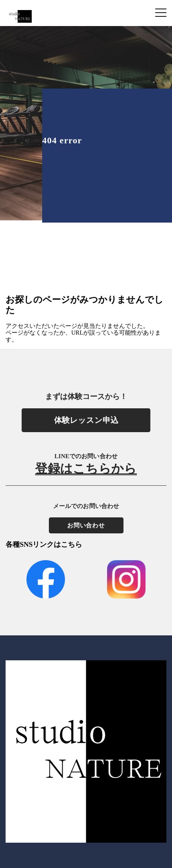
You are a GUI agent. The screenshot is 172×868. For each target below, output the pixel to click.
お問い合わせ (86, 525)
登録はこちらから (86, 469)
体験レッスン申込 (86, 420)
